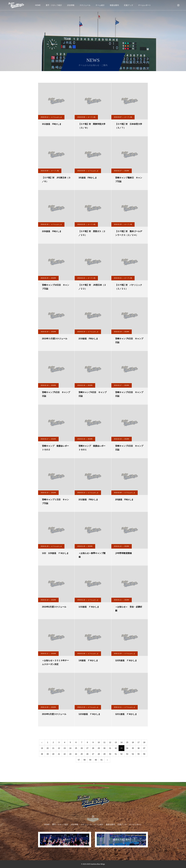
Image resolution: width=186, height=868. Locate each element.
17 (139, 742)
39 (48, 754)
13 (116, 742)
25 (76, 748)
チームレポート (145, 5)
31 (110, 748)
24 (70, 748)
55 (139, 754)
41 (59, 754)
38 (42, 754)
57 (79, 760)
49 (104, 754)
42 (65, 754)
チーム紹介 (100, 5)
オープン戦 (91, 117)
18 (144, 742)
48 (99, 754)
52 (122, 754)
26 (82, 748)
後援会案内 (114, 5)
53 (127, 754)
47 (93, 754)
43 (70, 754)
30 (104, 748)
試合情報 (71, 5)
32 (116, 748)
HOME (38, 5)
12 (110, 742)
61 (102, 760)
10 (99, 742)
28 (93, 748)
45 (82, 754)
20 (48, 748)
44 (76, 754)
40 (53, 754)
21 (53, 748)
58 (85, 760)
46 (87, 754)
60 (96, 760)
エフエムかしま (56, 117)
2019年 (127, 171)
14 (122, 742)
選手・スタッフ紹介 (54, 5)
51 (116, 754)
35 (133, 748)
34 (127, 748)
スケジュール (85, 5)
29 (99, 748)
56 (144, 754)
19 (42, 748)
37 (144, 748)
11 (104, 742)
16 (133, 742)
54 (133, 754)
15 (127, 742)
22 (59, 748)
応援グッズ (129, 5)
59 (90, 760)
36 (139, 748)
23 (65, 748)
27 (87, 748)
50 (110, 754)
